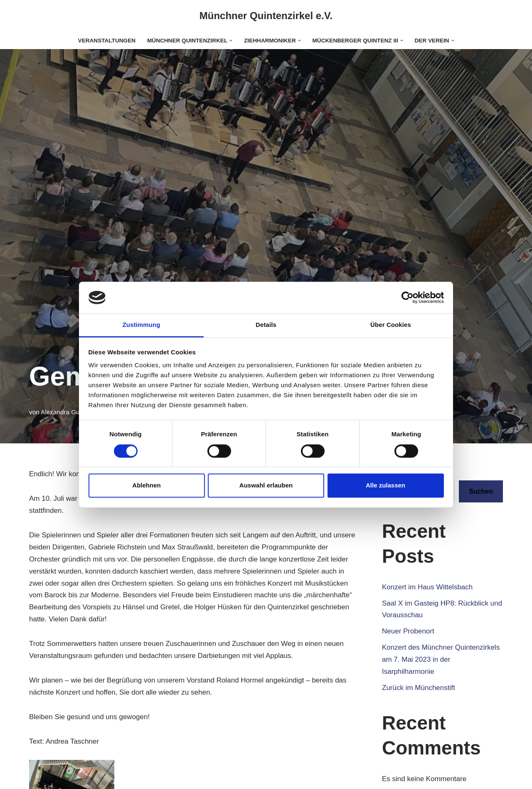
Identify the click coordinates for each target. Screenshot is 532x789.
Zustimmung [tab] (142, 325)
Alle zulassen (385, 486)
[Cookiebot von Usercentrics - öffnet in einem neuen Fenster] (408, 297)
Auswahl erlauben (266, 486)
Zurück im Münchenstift (419, 688)
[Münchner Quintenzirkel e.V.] (266, 16)
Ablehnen (146, 486)
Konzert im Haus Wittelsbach (427, 587)
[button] (231, 41)
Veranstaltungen (107, 41)
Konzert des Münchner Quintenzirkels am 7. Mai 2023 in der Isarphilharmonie (441, 659)
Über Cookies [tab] (391, 325)
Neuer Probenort (408, 631)
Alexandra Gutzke (66, 412)
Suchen (481, 491)
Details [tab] (266, 325)
